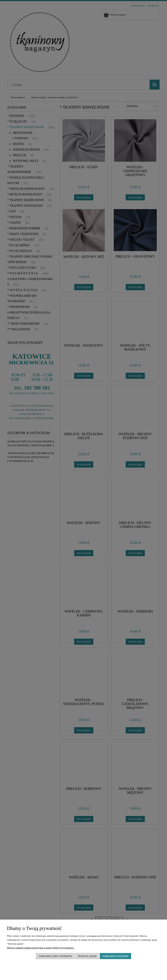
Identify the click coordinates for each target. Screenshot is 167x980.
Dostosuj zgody (87, 956)
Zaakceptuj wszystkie (115, 956)
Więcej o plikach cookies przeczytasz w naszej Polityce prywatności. (41, 948)
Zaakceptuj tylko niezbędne (55, 956)
